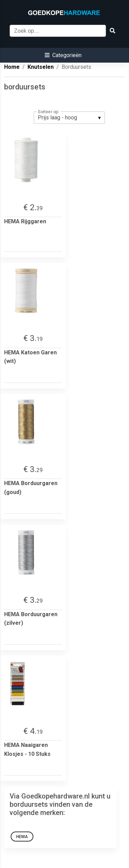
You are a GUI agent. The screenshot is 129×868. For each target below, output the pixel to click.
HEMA (22, 837)
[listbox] (69, 118)
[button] (63, 55)
